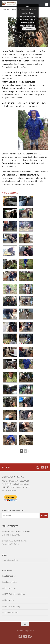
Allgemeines (10, 576)
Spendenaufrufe (11, 612)
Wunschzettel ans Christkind (18, 531)
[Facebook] (38, 467)
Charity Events (10, 588)
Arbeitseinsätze (11, 582)
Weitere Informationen (28, 26)
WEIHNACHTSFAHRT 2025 (16, 541)
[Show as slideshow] (10, 193)
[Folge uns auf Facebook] (46, 467)
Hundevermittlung (12, 606)
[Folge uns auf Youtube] (42, 467)
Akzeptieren (29, 29)
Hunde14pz (9, 600)
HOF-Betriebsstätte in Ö (15, 594)
